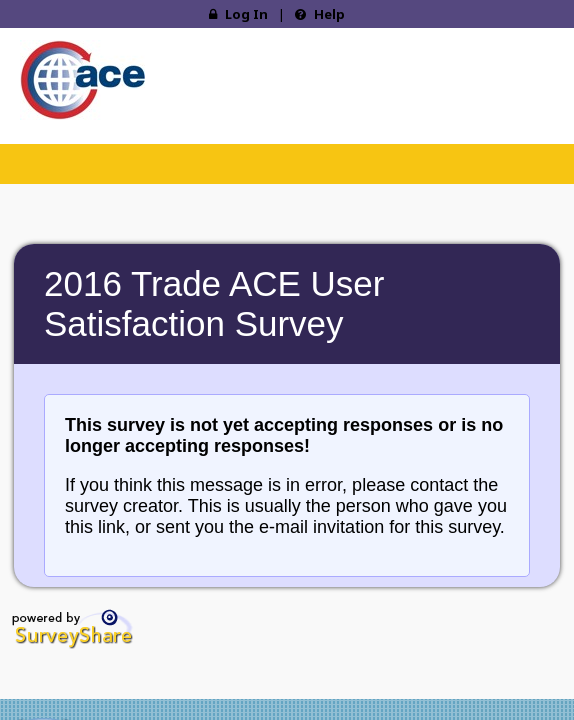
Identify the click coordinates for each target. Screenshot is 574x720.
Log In (238, 14)
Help (320, 14)
